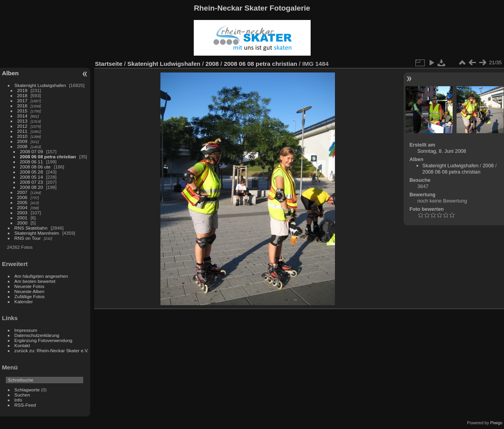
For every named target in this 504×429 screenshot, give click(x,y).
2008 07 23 (32, 182)
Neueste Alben (30, 291)
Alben (10, 73)
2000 (22, 223)
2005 (22, 202)
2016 (22, 106)
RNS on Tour (28, 238)
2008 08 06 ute (35, 167)
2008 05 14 (32, 177)
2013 (22, 121)
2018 (22, 95)
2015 (22, 111)
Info (18, 400)
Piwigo (496, 423)
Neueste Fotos (30, 286)
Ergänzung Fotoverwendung (44, 340)
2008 (22, 146)
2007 (22, 192)
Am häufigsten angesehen (41, 276)
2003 (22, 213)
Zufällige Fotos (30, 296)
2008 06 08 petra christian (48, 157)
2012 (22, 126)
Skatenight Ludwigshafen (40, 85)
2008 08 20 (32, 187)
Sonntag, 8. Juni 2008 (442, 151)
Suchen (22, 395)
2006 (22, 197)
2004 (22, 207)
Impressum (26, 330)
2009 (22, 141)
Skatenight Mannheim (37, 233)
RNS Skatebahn (31, 228)
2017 (22, 100)
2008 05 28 (32, 172)
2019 (22, 90)
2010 (22, 136)
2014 (22, 116)
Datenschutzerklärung (37, 335)
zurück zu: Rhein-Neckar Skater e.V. (52, 350)
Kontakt (22, 345)
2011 (22, 131)
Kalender (24, 301)
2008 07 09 (32, 151)
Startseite (109, 64)
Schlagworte (27, 390)
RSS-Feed (25, 405)
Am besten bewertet (35, 281)
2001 (22, 218)
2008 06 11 (32, 162)
